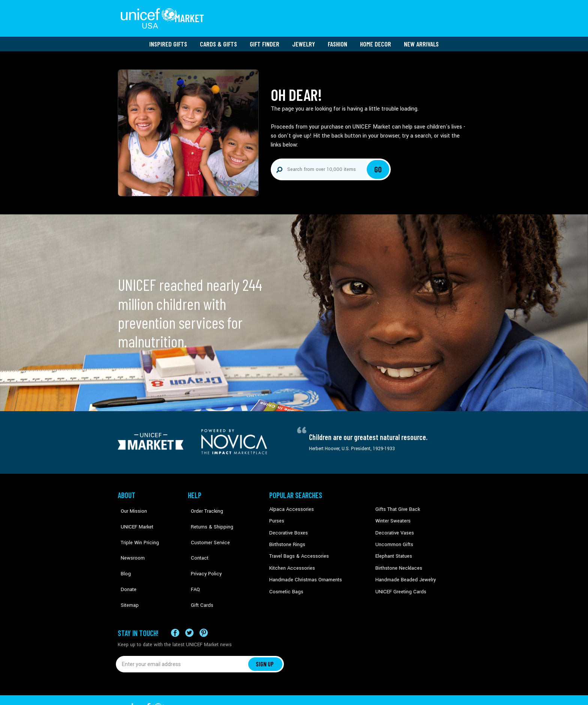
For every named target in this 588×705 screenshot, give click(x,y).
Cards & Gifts (218, 39)
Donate (125, 562)
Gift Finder (265, 39)
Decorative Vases (393, 528)
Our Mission (130, 505)
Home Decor (376, 39)
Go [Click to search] (378, 165)
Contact (196, 539)
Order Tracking (203, 505)
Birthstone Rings (287, 539)
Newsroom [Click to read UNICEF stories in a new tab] (129, 539)
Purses (277, 516)
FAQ (192, 562)
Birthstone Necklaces (397, 562)
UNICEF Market (133, 516)
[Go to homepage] (165, 16)
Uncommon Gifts (393, 539)
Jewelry (304, 39)
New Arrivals (421, 39)
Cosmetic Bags (285, 585)
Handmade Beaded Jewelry (403, 573)
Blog (123, 550)
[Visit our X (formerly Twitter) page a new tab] (189, 610)
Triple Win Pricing (136, 528)
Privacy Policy (202, 550)
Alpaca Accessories (290, 505)
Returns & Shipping (208, 516)
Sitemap (126, 573)
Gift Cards (198, 573)
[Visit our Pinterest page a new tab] (204, 610)
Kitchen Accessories (290, 562)
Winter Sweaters (392, 516)
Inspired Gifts (168, 39)
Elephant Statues (393, 550)
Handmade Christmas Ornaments (304, 573)
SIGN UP (265, 640)
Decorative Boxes (287, 528)
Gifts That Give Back (396, 505)
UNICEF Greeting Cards (399, 585)
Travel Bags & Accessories (297, 550)
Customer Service (206, 528)
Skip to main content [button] (294, 0)
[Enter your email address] (182, 641)
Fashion (337, 39)
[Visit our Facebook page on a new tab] (175, 610)
